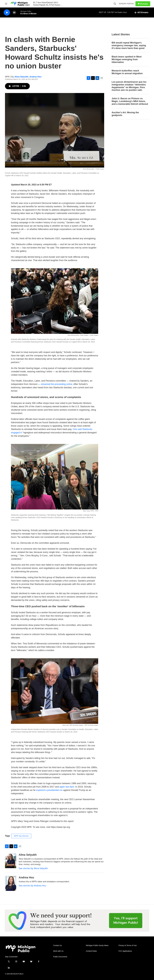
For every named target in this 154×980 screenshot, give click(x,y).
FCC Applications (125, 951)
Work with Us (58, 951)
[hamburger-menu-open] (6, 4)
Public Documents (60, 957)
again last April (67, 787)
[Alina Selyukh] (11, 861)
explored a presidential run (49, 790)
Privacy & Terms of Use (128, 945)
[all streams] (141, 12)
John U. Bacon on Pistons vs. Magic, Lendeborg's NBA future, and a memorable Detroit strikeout (130, 101)
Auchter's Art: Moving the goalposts (125, 114)
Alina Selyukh (21, 77)
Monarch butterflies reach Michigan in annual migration (127, 72)
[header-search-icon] (115, 4)
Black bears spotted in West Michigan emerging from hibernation (127, 59)
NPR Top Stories (21, 836)
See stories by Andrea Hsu (32, 885)
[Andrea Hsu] (11, 883)
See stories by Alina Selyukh (33, 868)
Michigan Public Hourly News (97, 945)
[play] (7, 13)
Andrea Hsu (35, 77)
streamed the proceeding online (57, 384)
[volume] (14, 13)
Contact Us (58, 945)
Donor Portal (127, 4)
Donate (144, 4)
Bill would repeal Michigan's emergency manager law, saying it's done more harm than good (129, 45)
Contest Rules (91, 951)
